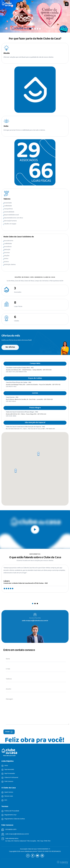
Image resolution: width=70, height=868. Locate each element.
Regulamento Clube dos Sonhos (15, 819)
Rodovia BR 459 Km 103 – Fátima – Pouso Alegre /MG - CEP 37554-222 (26, 418)
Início (6, 766)
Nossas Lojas (9, 796)
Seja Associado (9, 770)
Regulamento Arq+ (11, 815)
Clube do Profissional (11, 778)
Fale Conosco (9, 782)
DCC (6, 800)
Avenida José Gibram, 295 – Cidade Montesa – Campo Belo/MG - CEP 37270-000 (29, 374)
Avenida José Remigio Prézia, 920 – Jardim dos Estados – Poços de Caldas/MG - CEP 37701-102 (33, 389)
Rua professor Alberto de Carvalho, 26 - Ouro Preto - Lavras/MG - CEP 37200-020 (29, 403)
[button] (67, 4)
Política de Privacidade (12, 811)
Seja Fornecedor (10, 774)
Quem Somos (9, 792)
